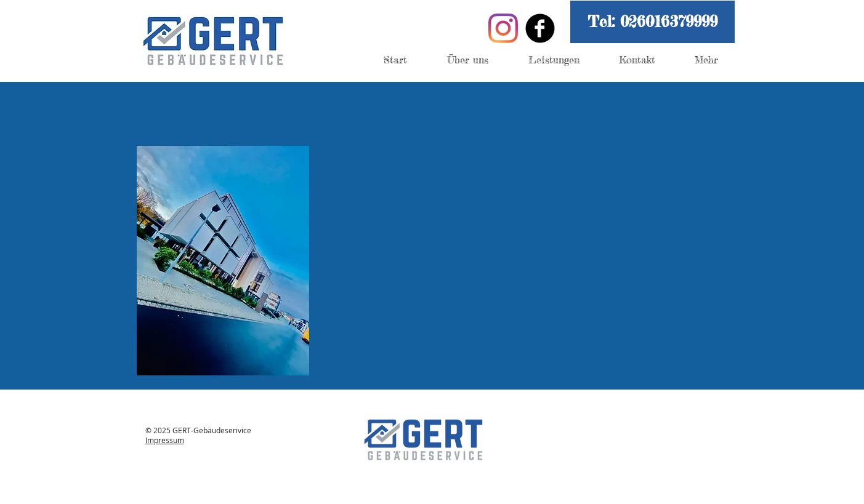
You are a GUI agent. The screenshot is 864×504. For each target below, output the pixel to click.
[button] (652, 22)
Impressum (165, 440)
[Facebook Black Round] (540, 28)
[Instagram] (503, 28)
